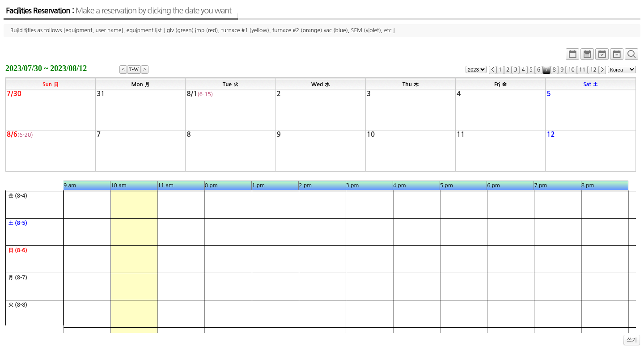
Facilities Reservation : (119, 11)
